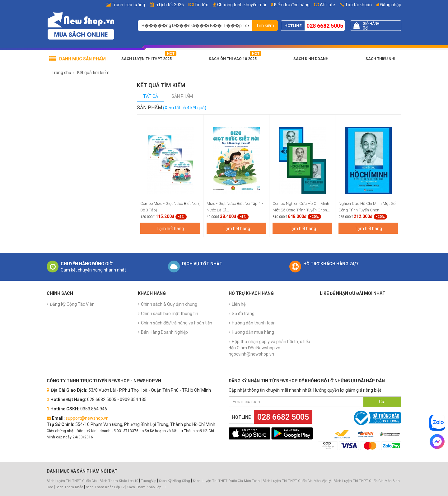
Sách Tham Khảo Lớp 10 (119, 481)
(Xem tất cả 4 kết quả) (185, 108)
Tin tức (201, 5)
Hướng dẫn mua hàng (253, 332)
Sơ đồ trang (243, 314)
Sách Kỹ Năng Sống (175, 481)
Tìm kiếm (265, 26)
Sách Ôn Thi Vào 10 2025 (233, 59)
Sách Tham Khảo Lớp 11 (147, 487)
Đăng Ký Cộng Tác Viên (72, 304)
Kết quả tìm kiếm (93, 73)
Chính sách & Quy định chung (169, 304)
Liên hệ (239, 304)
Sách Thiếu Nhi (380, 59)
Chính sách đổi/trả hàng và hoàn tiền (177, 323)
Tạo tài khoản (356, 5)
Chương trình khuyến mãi (242, 5)
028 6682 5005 (325, 26)
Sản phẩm (182, 96)
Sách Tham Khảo (69, 487)
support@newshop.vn (87, 418)
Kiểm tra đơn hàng (292, 5)
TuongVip (149, 481)
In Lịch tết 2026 (169, 5)
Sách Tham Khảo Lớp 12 (106, 487)
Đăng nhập (389, 5)
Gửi (382, 402)
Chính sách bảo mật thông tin (170, 314)
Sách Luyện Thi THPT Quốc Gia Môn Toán (226, 481)
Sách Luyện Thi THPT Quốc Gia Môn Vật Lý (297, 481)
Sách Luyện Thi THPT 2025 (147, 59)
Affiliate (325, 5)
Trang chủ (61, 73)
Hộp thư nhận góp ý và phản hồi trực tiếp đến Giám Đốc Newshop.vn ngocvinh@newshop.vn (269, 348)
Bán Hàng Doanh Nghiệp (164, 332)
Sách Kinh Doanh (311, 59)
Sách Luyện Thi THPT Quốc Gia (72, 481)
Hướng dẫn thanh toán (254, 323)
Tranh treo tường (128, 5)
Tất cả (151, 96)
